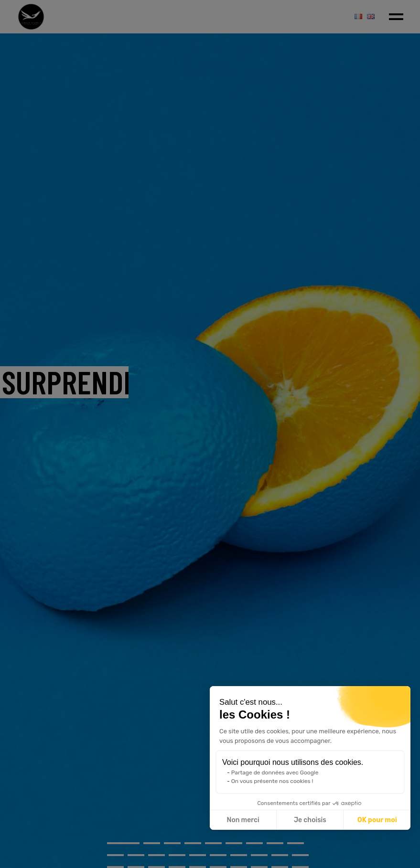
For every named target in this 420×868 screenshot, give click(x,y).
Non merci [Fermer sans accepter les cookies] (243, 820)
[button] (397, 857)
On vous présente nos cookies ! (272, 781)
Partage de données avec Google (275, 773)
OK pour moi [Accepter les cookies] (377, 820)
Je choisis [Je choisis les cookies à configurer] (310, 820)
